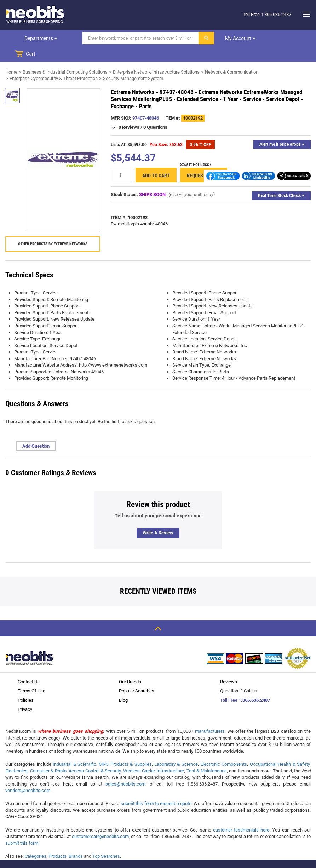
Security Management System (133, 63)
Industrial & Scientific (74, 749)
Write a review (158, 517)
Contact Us (29, 666)
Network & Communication (232, 56)
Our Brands (130, 666)
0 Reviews (129, 112)
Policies (26, 685)
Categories (36, 841)
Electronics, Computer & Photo (36, 755)
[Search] (137, 38)
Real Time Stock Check (281, 180)
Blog (123, 685)
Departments (40, 38)
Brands (76, 841)
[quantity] (121, 159)
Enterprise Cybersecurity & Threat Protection (54, 63)
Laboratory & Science (176, 749)
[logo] (35, 14)
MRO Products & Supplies (125, 749)
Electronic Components (224, 749)
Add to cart (156, 160)
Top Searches (106, 841)
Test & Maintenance (207, 755)
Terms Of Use (31, 675)
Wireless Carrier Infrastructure (154, 755)
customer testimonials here (241, 814)
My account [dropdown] (237, 38)
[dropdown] (304, 14)
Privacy (25, 694)
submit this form (22, 827)
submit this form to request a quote (156, 788)
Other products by (53, 228)
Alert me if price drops (282, 129)
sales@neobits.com (125, 768)
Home (11, 56)
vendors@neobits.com (28, 775)
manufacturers (210, 716)
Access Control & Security (95, 755)
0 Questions (155, 112)
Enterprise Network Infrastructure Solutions (156, 56)
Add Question (36, 430)
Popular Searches (137, 675)
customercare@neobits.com (100, 821)
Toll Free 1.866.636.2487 (245, 685)
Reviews (229, 666)
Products (58, 841)
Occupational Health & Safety (280, 749)
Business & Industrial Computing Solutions (65, 56)
